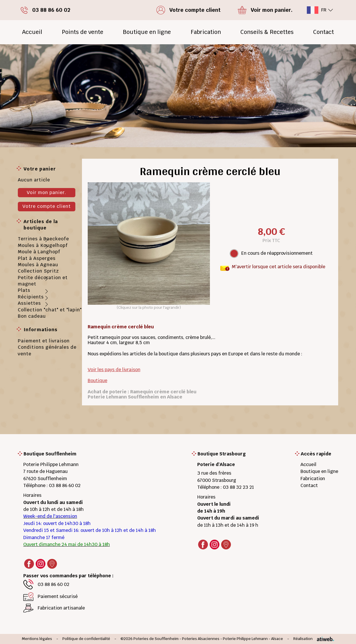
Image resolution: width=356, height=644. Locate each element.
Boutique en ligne (147, 32)
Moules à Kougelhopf (43, 245)
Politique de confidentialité (86, 639)
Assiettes (29, 303)
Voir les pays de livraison (114, 370)
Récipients (31, 297)
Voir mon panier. (46, 192)
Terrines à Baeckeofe (43, 239)
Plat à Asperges (37, 258)
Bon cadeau (32, 316)
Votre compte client (47, 206)
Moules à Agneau (38, 265)
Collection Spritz (38, 271)
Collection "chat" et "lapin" (50, 310)
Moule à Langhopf (39, 252)
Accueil (32, 32)
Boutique (97, 381)
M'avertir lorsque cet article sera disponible (279, 267)
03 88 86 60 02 (65, 485)
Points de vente (83, 32)
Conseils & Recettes (267, 32)
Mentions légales (37, 639)
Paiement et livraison (44, 341)
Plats (24, 290)
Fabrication (206, 32)
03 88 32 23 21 (238, 487)
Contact (324, 32)
